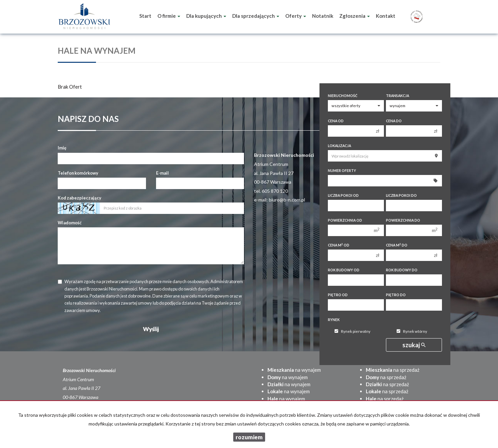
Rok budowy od (344, 270)
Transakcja (397, 96)
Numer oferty (342, 171)
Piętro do (396, 295)
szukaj (414, 345)
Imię (62, 148)
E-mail (162, 173)
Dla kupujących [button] (206, 16)
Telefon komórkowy (78, 173)
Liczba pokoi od (343, 195)
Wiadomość (70, 223)
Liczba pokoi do (401, 195)
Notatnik (323, 16)
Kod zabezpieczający (80, 198)
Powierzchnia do (403, 220)
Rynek (334, 320)
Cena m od (339, 245)
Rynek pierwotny (353, 331)
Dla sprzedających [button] (256, 16)
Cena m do (397, 245)
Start (145, 16)
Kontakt (386, 16)
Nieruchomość (343, 96)
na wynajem (294, 370)
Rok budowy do (402, 270)
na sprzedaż (393, 370)
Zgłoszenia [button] (355, 16)
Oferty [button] (296, 16)
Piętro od (338, 295)
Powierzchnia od (345, 220)
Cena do (394, 121)
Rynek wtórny (412, 331)
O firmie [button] (169, 16)
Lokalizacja (339, 146)
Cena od (336, 121)
